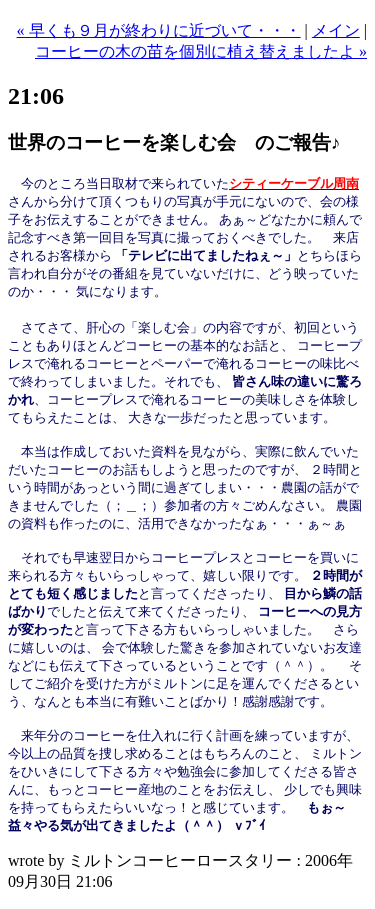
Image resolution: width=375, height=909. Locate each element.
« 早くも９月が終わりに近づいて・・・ (159, 30)
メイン (336, 30)
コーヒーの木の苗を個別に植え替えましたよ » (201, 51)
